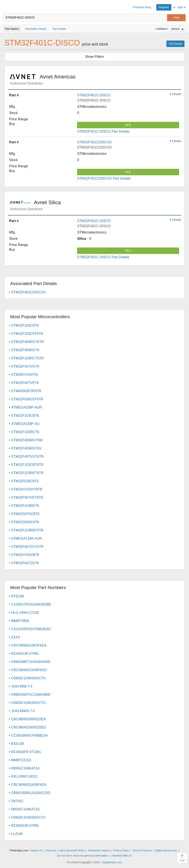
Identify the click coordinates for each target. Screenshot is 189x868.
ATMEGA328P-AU (25, 424)
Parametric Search (99, 851)
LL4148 (17, 834)
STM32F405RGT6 (25, 350)
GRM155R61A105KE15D (31, 793)
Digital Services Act (166, 851)
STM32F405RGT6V (26, 448)
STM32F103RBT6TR (27, 530)
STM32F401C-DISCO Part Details (103, 131)
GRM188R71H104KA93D (31, 662)
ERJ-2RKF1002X (24, 776)
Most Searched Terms (72, 851)
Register (164, 7)
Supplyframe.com (112, 862)
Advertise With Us (122, 856)
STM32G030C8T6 (25, 522)
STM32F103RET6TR (27, 473)
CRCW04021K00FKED (29, 670)
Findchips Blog (142, 7)
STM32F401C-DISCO (94, 95)
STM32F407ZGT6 (25, 563)
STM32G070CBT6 (25, 514)
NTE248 (18, 596)
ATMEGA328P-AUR (27, 407)
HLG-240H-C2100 (25, 613)
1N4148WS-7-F (23, 711)
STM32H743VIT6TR (27, 489)
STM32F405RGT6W (27, 440)
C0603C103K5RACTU (28, 817)
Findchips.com (7, 7)
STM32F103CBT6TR (27, 465)
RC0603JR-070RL (25, 826)
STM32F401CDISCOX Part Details (104, 178)
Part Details (175, 44)
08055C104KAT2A (25, 768)
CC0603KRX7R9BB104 (29, 736)
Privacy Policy (121, 851)
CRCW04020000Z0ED (29, 727)
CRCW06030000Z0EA (29, 719)
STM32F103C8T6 (25, 325)
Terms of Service (142, 851)
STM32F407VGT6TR (27, 457)
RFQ (128, 125)
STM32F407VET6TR (27, 497)
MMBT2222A (21, 760)
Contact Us (36, 851)
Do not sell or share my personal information (83, 856)
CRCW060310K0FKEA (29, 645)
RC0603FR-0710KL (26, 752)
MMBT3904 (20, 621)
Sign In (182, 7)
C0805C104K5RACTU (28, 678)
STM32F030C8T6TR (27, 399)
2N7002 (17, 801)
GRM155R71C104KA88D (31, 695)
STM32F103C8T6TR (27, 334)
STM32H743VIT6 (25, 375)
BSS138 (18, 744)
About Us (51, 851)
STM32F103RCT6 (25, 432)
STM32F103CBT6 (25, 416)
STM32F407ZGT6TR (27, 547)
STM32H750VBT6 (25, 555)
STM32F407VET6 (25, 383)
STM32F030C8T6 (25, 481)
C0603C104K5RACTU (28, 703)
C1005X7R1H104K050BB (31, 604)
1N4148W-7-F (22, 686)
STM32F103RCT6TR (27, 358)
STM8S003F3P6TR (26, 391)
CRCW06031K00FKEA (29, 785)
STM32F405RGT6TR (28, 342)
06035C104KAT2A (25, 809)
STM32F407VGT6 (25, 366)
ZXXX (16, 637)
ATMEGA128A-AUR (27, 538)
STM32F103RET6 (25, 506)
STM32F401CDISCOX (94, 142)
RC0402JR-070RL (25, 654)
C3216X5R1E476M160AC (31, 629)
